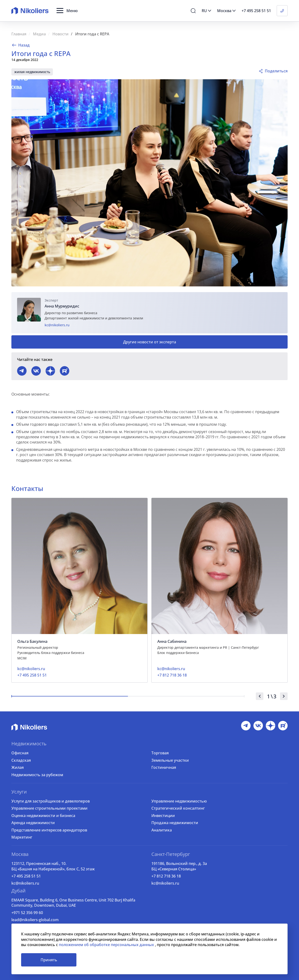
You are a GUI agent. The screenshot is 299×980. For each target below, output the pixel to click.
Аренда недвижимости (33, 823)
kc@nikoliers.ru (57, 325)
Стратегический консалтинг (178, 808)
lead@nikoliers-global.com (35, 920)
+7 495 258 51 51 (26, 876)
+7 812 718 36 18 (166, 876)
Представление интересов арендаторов (49, 830)
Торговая (160, 753)
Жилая (18, 767)
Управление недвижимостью (179, 801)
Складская (21, 760)
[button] (67, 11)
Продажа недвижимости (175, 823)
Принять (49, 960)
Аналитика (162, 830)
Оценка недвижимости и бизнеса (43, 816)
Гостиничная (164, 767)
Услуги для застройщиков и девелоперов (51, 801)
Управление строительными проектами (49, 808)
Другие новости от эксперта (150, 342)
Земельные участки (170, 760)
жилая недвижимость (32, 72)
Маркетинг (22, 837)
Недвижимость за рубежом (37, 775)
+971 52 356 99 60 (27, 913)
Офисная (20, 753)
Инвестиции (163, 816)
